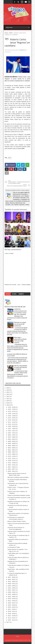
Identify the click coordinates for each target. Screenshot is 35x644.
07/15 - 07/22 (12, 458)
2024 (8, 392)
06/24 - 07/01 (12, 465)
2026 (8, 388)
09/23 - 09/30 (12, 437)
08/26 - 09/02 (12, 446)
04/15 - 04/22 (12, 590)
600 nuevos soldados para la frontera (18, 477)
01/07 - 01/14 (12, 620)
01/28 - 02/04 (12, 614)
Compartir (12, 165)
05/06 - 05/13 (12, 584)
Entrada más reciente (10, 285)
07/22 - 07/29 (12, 456)
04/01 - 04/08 (12, 594)
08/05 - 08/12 (12, 452)
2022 (8, 396)
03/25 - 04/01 (12, 597)
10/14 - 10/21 (12, 431)
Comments (21, 294)
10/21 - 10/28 (12, 429)
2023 (8, 394)
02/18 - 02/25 (12, 607)
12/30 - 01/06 (12, 407)
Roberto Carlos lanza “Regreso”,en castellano (17, 43)
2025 (8, 390)
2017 (8, 622)
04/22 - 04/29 (12, 588)
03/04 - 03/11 (12, 603)
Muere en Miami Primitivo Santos (17, 521)
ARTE (10, 158)
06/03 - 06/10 (12, 471)
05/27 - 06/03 (12, 577)
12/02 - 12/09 (12, 416)
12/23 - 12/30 (12, 409)
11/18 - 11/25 (12, 420)
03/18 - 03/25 (12, 599)
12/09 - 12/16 (12, 414)
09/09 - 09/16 (12, 441)
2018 (8, 405)
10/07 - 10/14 (12, 433)
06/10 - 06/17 (12, 469)
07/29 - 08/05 (12, 454)
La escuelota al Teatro (14, 547)
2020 (8, 401)
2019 (8, 403)
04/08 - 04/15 (12, 592)
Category (8, 297)
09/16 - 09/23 (12, 439)
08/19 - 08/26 (12, 448)
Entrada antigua (26, 285)
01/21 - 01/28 (12, 616)
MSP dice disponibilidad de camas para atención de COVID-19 (21, 367)
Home (18, 636)
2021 (8, 399)
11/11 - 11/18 (12, 422)
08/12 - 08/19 (12, 450)
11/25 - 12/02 (12, 418)
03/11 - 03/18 (12, 601)
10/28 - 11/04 (12, 426)
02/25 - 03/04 (12, 605)
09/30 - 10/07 (12, 435)
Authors (14, 294)
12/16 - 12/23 (12, 411)
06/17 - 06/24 (12, 467)
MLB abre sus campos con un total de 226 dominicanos (20, 324)
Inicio (19, 285)
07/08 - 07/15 (12, 461)
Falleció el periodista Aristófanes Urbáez (19, 495)
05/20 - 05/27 (12, 579)
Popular (8, 294)
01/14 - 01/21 (12, 618)
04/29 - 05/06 (12, 586)
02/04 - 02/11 (12, 611)
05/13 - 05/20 (12, 581)
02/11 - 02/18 (12, 609)
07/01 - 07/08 (12, 463)
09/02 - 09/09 (12, 443)
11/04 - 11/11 (12, 424)
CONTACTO (17, 309)
